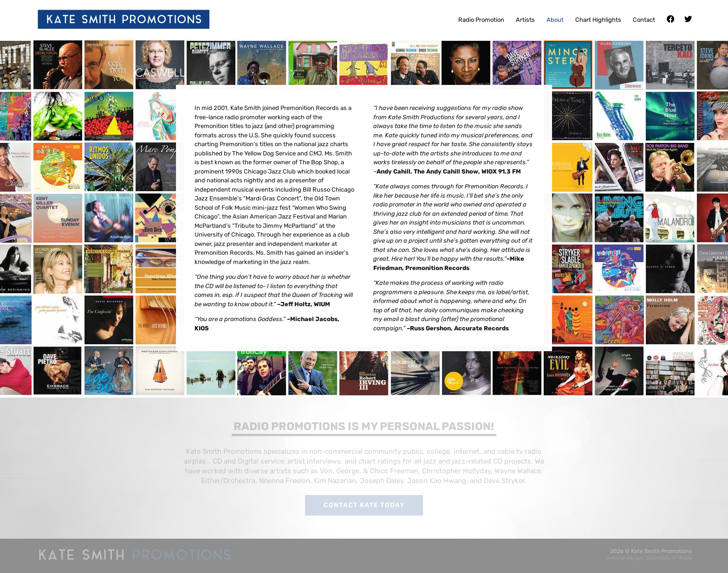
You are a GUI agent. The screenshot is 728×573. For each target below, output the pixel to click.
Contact (644, 20)
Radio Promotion (481, 20)
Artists (525, 20)
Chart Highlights (598, 20)
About (555, 20)
